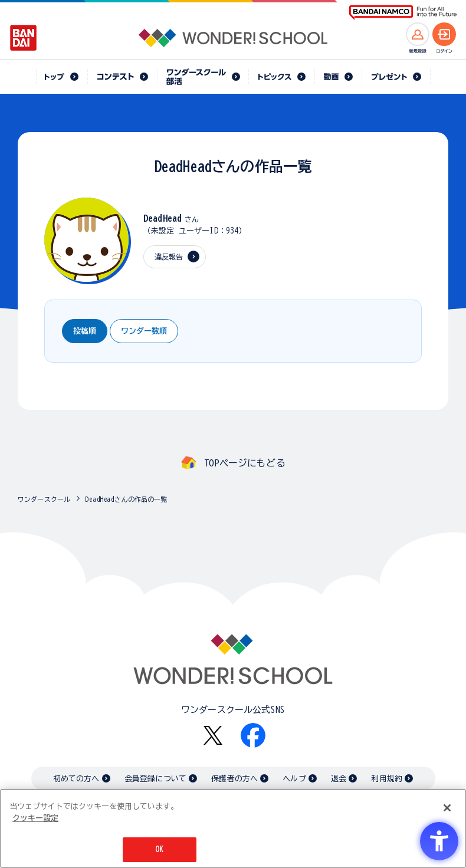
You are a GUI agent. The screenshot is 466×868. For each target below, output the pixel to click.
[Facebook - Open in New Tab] (253, 735)
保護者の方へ (234, 779)
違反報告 (169, 257)
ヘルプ (294, 779)
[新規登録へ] (418, 34)
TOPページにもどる (245, 463)
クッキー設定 (35, 818)
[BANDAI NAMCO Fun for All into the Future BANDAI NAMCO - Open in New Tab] (403, 13)
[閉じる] (447, 808)
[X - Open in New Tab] (213, 736)
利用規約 (387, 779)
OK (159, 849)
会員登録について (155, 779)
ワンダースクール (44, 499)
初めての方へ (76, 779)
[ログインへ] (444, 34)
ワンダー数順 (144, 331)
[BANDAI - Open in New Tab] (24, 38)
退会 (339, 779)
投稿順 (85, 331)
